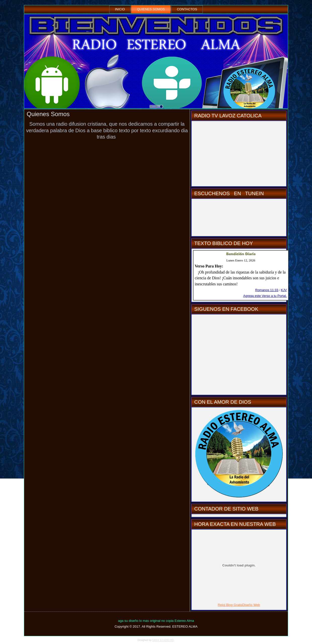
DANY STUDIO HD (163, 640)
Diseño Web (251, 605)
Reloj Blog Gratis (230, 605)
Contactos (187, 9)
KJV (284, 290)
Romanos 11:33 (267, 290)
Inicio (120, 9)
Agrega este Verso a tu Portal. (265, 296)
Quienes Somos (151, 9)
